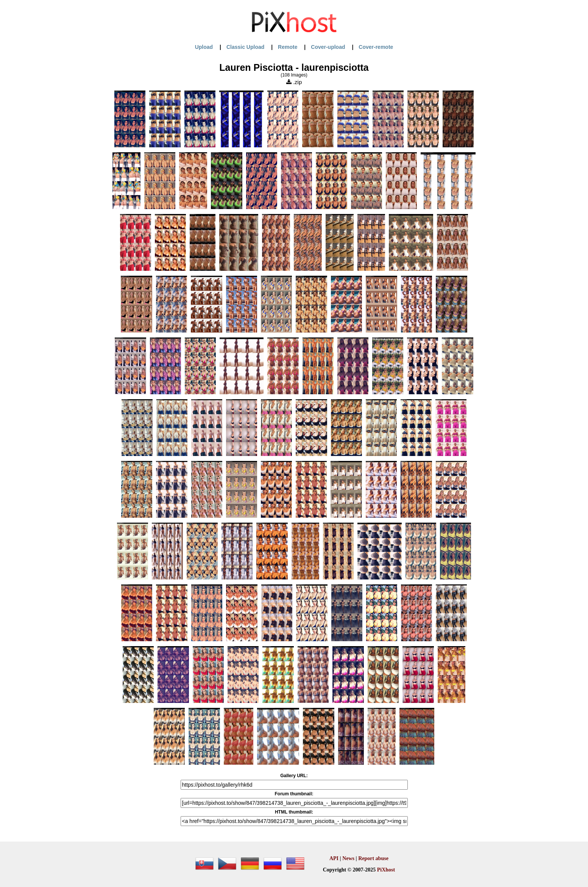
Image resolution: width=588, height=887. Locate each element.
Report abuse (373, 858)
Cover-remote (376, 47)
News (348, 858)
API (334, 858)
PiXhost (386, 870)
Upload (204, 47)
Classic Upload (245, 47)
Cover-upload (328, 47)
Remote (288, 47)
